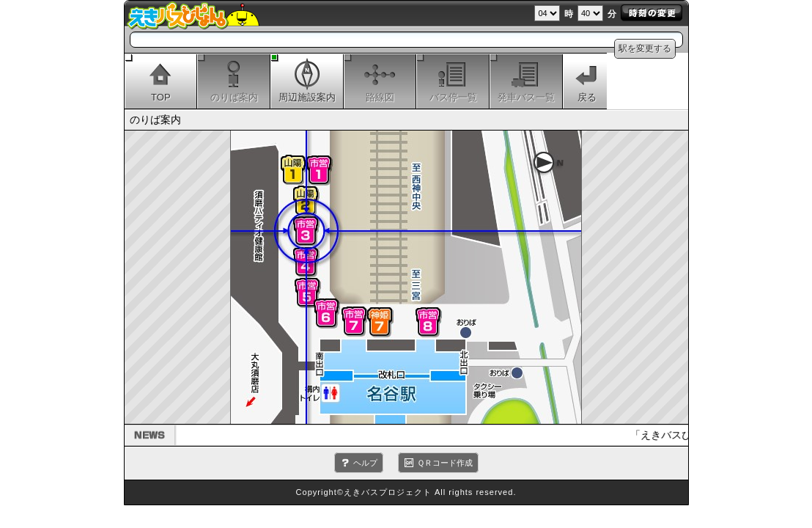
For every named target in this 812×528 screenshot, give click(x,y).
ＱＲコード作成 (445, 463)
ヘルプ (365, 463)
